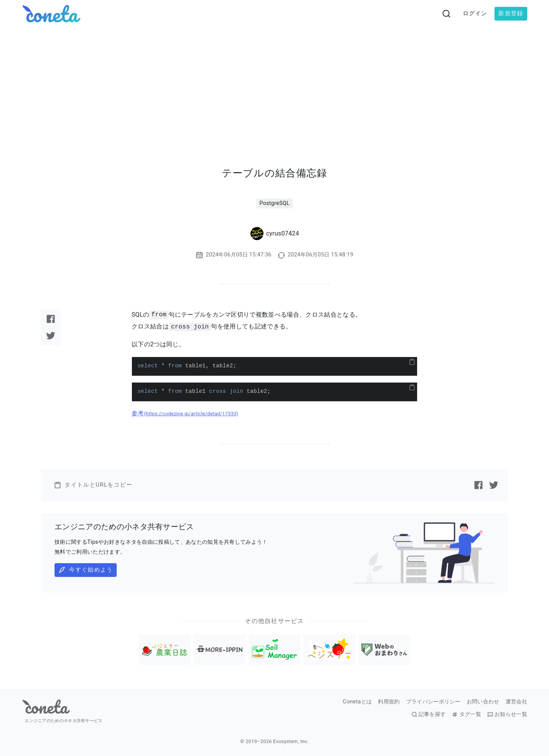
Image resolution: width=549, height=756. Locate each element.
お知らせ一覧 (507, 714)
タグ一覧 (466, 714)
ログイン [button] (475, 13)
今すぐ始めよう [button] (85, 570)
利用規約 (389, 702)
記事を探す (429, 714)
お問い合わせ (483, 702)
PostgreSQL (274, 203)
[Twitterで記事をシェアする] (51, 336)
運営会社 (516, 702)
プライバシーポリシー (433, 702)
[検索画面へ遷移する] (446, 14)
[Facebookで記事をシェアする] (51, 319)
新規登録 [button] (511, 13)
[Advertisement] (274, 85)
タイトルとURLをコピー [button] (93, 485)
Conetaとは (357, 702)
